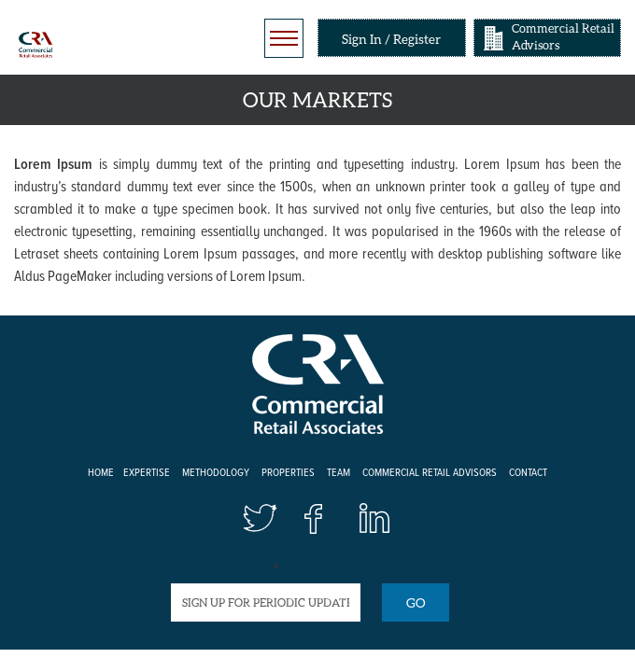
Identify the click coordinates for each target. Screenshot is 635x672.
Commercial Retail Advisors (563, 36)
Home (101, 473)
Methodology (216, 473)
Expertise (147, 473)
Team (339, 473)
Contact (528, 473)
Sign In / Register (391, 39)
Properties (288, 473)
